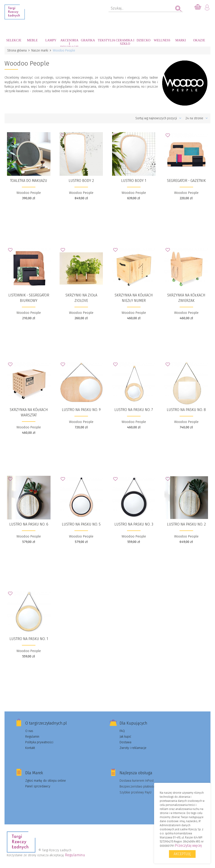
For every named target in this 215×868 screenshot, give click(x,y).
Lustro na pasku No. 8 (186, 410)
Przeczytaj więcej (188, 846)
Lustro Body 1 (134, 181)
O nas (29, 731)
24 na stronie (197, 118)
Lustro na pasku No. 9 (81, 410)
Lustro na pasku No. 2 (186, 524)
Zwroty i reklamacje (133, 748)
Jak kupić (125, 737)
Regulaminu (75, 855)
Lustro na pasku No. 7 (134, 410)
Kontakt (30, 748)
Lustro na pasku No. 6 (29, 524)
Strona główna (17, 50)
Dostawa (125, 742)
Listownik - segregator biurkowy (29, 298)
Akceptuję (182, 854)
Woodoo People (29, 193)
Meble (32, 40)
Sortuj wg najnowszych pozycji (158, 118)
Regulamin (32, 737)
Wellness (162, 40)
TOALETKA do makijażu (29, 181)
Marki (181, 40)
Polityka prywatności (39, 742)
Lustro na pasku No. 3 (134, 524)
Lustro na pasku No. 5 (81, 524)
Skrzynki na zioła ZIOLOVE (81, 298)
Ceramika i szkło (125, 42)
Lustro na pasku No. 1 (29, 639)
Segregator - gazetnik (186, 181)
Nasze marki (40, 50)
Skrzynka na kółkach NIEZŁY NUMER (134, 298)
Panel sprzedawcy (38, 786)
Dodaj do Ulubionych (12, 137)
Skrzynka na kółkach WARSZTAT (29, 412)
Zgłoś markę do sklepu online (46, 781)
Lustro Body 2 (81, 181)
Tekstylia (106, 40)
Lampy (51, 40)
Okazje (199, 40)
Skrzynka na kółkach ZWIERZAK (186, 298)
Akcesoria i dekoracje (69, 43)
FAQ (122, 731)
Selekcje (14, 40)
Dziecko (143, 40)
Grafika (88, 40)
